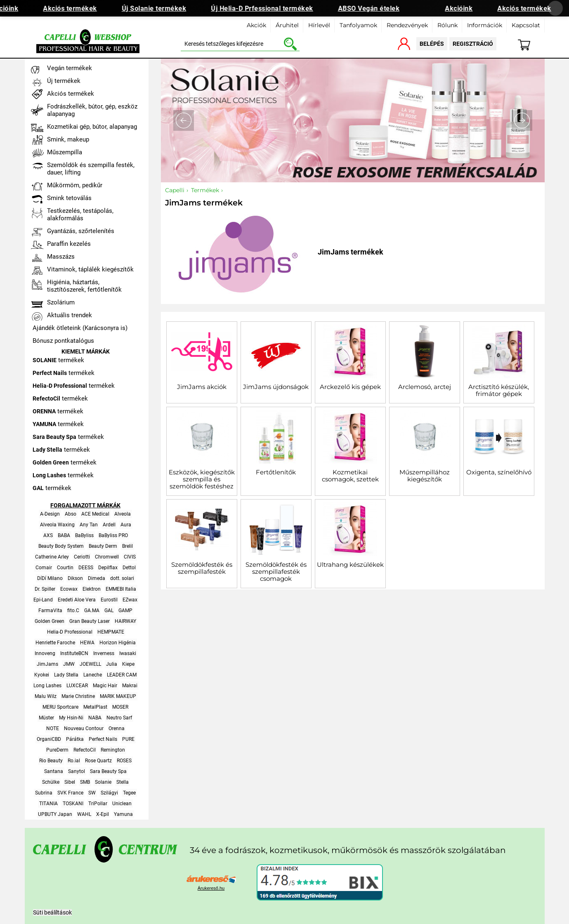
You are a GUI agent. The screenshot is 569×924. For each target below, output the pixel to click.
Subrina (44, 793)
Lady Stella (66, 675)
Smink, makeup (68, 139)
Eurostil (109, 600)
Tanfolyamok (358, 25)
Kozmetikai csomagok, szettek (350, 476)
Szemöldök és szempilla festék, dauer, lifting (91, 169)
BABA (64, 535)
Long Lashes (47, 686)
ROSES (124, 761)
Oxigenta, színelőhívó (499, 472)
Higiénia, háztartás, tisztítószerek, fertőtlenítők (84, 286)
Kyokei (42, 675)
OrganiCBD (49, 739)
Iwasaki (128, 653)
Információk (485, 25)
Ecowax (69, 589)
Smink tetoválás (69, 198)
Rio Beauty (51, 761)
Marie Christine (78, 696)
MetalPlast (95, 707)
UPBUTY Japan (55, 814)
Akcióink (466, 8)
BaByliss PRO (113, 535)
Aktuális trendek (70, 315)
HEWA (87, 643)
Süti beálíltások (52, 912)
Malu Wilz (46, 696)
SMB (85, 782)
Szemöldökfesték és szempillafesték (202, 568)
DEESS (86, 568)
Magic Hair (105, 686)
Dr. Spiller (45, 589)
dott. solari (122, 578)
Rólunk (447, 25)
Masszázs (61, 257)
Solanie (103, 782)
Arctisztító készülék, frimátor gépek (499, 390)
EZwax (130, 600)
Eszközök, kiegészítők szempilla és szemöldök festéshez (202, 479)
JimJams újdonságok (276, 387)
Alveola (123, 514)
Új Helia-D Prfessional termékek (269, 8)
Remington (113, 750)
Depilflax (108, 568)
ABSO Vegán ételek (375, 8)
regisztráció (473, 44)
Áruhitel (287, 25)
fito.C (73, 610)
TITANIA (48, 804)
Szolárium (61, 302)
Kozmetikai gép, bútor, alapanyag (92, 127)
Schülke (51, 782)
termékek (58, 360)
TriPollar (98, 804)
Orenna (117, 728)
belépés (432, 44)
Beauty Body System (61, 546)
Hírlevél (319, 25)
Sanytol (77, 771)
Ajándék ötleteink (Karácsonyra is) (80, 328)
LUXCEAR (77, 686)
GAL (109, 610)
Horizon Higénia (118, 643)
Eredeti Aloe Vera (77, 600)
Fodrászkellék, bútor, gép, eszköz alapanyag (92, 110)
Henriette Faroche (55, 643)
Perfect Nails (103, 739)
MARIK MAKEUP (118, 696)
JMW (69, 664)
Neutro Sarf (119, 718)
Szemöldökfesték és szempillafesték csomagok (276, 572)
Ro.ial (74, 761)
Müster (46, 718)
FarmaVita (50, 610)
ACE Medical (95, 514)
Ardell (109, 525)
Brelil (127, 546)
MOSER (120, 707)
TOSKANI (73, 804)
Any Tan (89, 525)
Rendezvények (407, 25)
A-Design (50, 514)
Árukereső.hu (211, 888)
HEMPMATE (111, 632)
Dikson (75, 578)
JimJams (47, 664)
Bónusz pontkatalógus (63, 341)
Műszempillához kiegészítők (425, 476)
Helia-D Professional (70, 632)
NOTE (53, 728)
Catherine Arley (52, 557)
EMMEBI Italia (121, 589)
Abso (71, 514)
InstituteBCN (74, 653)
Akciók (256, 25)
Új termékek (64, 81)
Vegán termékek (70, 68)
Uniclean (122, 804)
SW (92, 793)
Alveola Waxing (57, 525)
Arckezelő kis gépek (350, 387)
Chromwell (107, 557)
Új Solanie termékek (161, 8)
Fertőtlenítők (276, 472)
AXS (48, 535)
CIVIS (130, 557)
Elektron (92, 589)
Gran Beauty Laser (90, 621)
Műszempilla (65, 152)
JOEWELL (90, 664)
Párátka (75, 739)
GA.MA (92, 610)
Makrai (130, 686)
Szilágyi (109, 793)
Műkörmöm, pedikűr (75, 185)
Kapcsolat (526, 25)
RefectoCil (85, 750)
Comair (44, 568)
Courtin (65, 568)
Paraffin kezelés (69, 244)
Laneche (93, 675)
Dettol (129, 568)
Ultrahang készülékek (350, 565)
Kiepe (128, 664)
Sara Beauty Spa (108, 771)
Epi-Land (43, 600)
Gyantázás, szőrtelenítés (81, 231)
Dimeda (97, 578)
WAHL (84, 814)
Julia (112, 664)
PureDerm (57, 750)
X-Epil (103, 814)
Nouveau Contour (84, 728)
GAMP (125, 610)
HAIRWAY (125, 621)
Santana (54, 771)
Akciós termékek (77, 8)
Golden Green (50, 621)
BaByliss (84, 535)
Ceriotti (82, 557)
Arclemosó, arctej (425, 387)
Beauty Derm (103, 546)
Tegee (129, 793)
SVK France (70, 793)
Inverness (104, 653)
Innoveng (45, 653)
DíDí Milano (50, 578)
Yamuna (123, 814)
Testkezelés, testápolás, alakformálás (80, 214)
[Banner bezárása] (555, 8)
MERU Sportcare (60, 707)
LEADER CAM (122, 675)
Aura (126, 525)
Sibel (70, 782)
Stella (123, 782)
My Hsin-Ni (71, 718)
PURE (128, 739)
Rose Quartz (98, 761)
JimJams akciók (202, 387)
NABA (95, 718)
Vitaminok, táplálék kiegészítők (90, 269)
